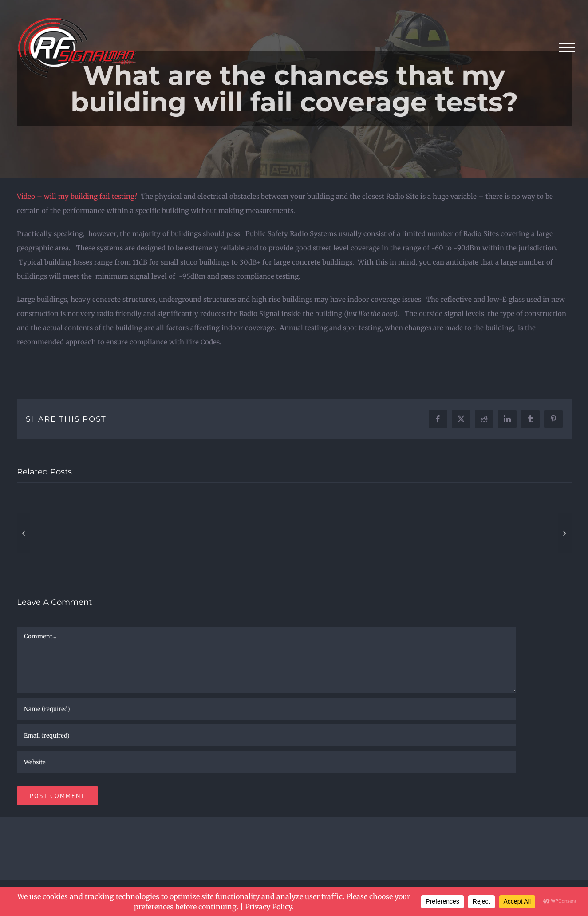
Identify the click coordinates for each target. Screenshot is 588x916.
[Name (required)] (266, 709)
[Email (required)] (266, 735)
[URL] (266, 762)
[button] (24, 533)
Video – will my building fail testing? (77, 196)
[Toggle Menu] (567, 47)
